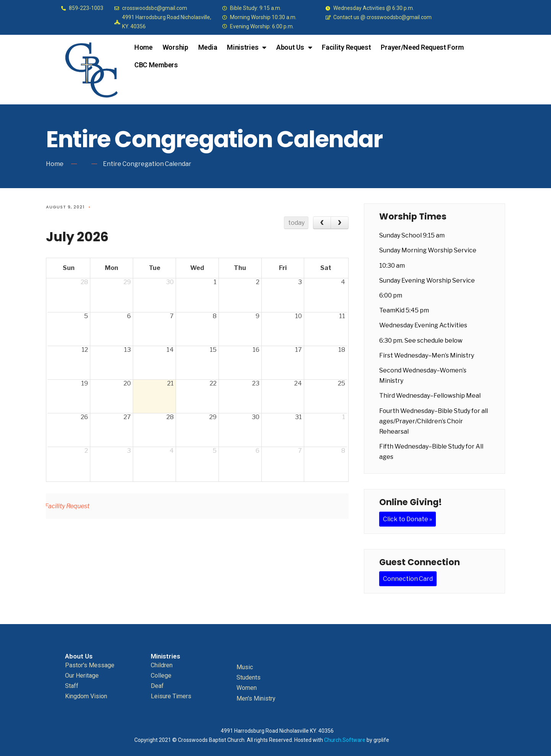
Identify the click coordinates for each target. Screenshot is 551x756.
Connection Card (408, 579)
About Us (294, 47)
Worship (175, 47)
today (296, 223)
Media (208, 47)
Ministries (247, 47)
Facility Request (346, 47)
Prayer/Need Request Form (422, 47)
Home (143, 47)
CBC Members (156, 65)
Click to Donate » (408, 519)
